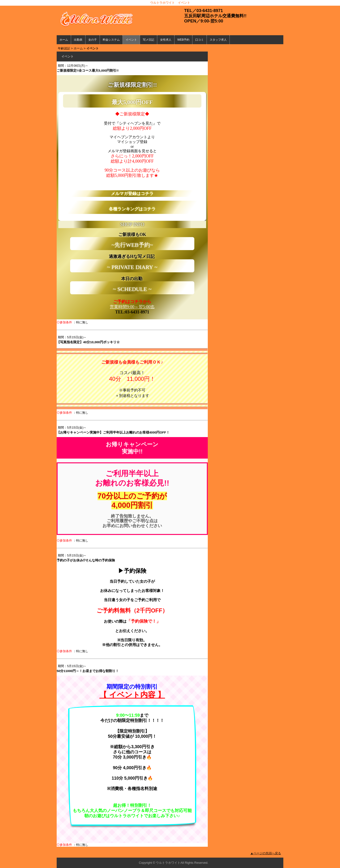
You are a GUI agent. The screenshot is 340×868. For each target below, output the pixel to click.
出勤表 (78, 40)
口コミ (200, 40)
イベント (131, 40)
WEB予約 (183, 40)
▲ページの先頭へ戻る (266, 853)
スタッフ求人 (218, 40)
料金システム (111, 40)
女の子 (93, 40)
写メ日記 (149, 40)
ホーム (64, 40)
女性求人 (166, 40)
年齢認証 (64, 48)
